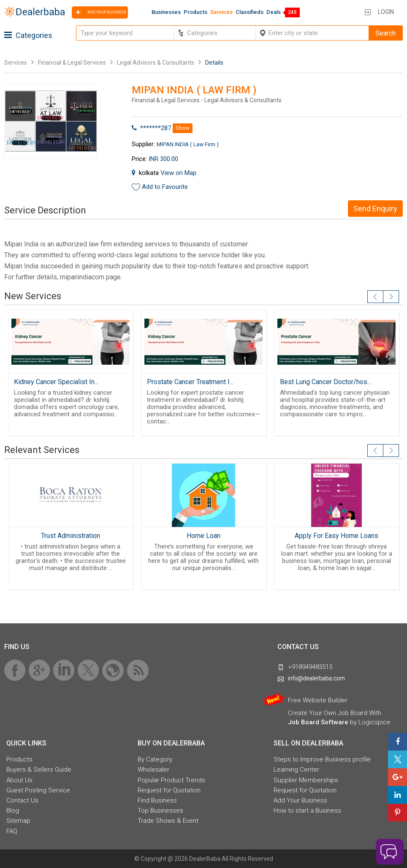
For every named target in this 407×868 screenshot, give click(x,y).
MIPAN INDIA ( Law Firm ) (188, 144)
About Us (19, 780)
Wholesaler (153, 770)
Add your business (99, 12)
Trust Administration (71, 536)
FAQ (12, 831)
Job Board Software (318, 722)
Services (221, 12)
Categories (28, 35)
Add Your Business (300, 800)
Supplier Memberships (306, 780)
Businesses (166, 12)
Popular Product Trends (171, 780)
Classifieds (250, 12)
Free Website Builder (318, 700)
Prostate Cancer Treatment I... (190, 382)
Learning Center (296, 770)
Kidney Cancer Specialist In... (56, 382)
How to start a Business (307, 811)
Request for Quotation (169, 790)
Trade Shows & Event (168, 821)
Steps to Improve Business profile (322, 759)
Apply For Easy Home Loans (336, 536)
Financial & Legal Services (72, 63)
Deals (274, 12)
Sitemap (18, 821)
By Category (155, 759)
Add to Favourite (165, 187)
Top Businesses (160, 811)
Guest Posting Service (38, 790)
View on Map (178, 173)
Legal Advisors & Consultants (156, 63)
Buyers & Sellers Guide (39, 770)
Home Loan (203, 536)
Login (386, 12)
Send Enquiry (375, 209)
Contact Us (22, 800)
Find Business (157, 800)
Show (183, 128)
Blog (13, 811)
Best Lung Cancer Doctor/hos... (326, 382)
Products (195, 12)
